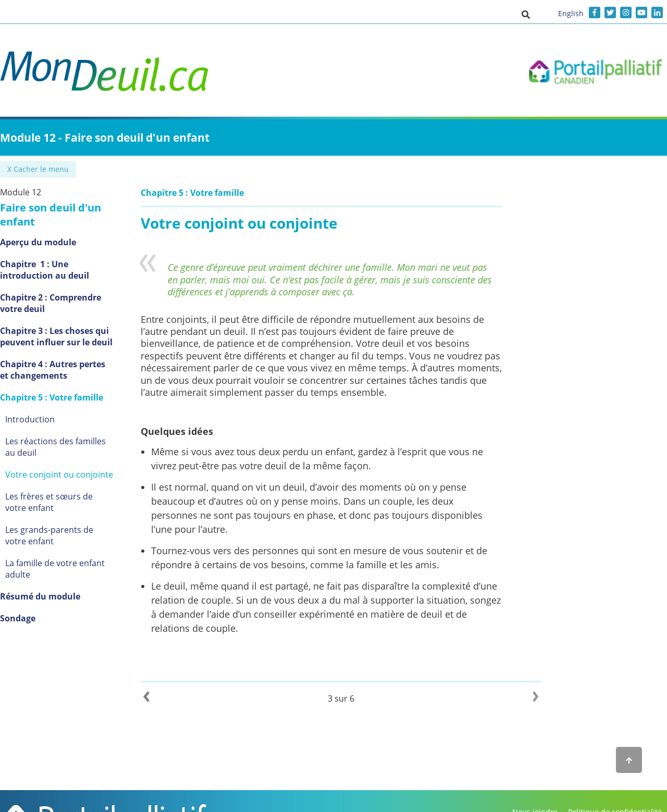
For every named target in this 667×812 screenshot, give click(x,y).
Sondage (34, 593)
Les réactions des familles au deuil (78, 433)
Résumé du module (56, 571)
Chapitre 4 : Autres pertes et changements (74, 356)
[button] (526, 14)
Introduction (46, 405)
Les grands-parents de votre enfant (77, 521)
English (571, 13)
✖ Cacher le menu (39, 169)
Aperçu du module (54, 228)
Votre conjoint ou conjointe (75, 460)
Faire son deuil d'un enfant (85, 208)
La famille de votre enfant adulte (85, 549)
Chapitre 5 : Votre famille (68, 383)
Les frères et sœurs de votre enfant (77, 488)
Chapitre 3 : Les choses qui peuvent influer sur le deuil (72, 322)
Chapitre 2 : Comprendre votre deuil (79, 289)
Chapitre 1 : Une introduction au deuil (84, 256)
